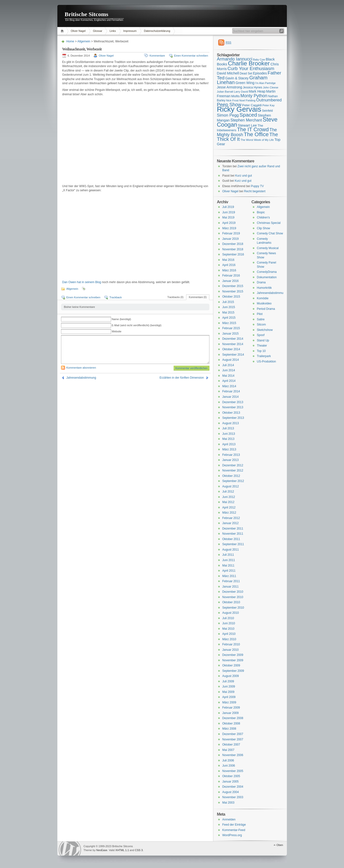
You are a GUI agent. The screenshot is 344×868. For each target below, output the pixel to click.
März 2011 (229, 576)
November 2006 (233, 755)
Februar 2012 (231, 518)
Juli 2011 (228, 555)
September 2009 (233, 671)
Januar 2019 (231, 239)
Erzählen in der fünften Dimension (182, 378)
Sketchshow (265, 330)
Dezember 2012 (233, 465)
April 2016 (229, 265)
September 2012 (233, 481)
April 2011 (229, 571)
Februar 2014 (231, 391)
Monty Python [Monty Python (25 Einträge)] (254, 96)
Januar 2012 (231, 523)
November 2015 (233, 291)
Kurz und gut (243, 176)
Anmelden (229, 820)
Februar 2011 (231, 581)
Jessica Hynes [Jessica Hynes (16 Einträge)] (253, 87)
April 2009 (229, 697)
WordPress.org (232, 835)
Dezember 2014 (233, 339)
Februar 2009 (231, 708)
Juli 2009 (228, 681)
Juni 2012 (229, 497)
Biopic (261, 212)
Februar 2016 (231, 276)
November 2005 (233, 771)
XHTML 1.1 (122, 850)
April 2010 (229, 634)
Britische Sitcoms (87, 14)
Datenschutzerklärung (157, 31)
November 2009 (233, 660)
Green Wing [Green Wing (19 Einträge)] (245, 83)
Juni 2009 (229, 687)
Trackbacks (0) (175, 297)
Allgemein (84, 41)
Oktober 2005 (231, 776)
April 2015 (229, 318)
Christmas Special (269, 223)
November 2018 (233, 249)
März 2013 (229, 449)
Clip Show (264, 228)
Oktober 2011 (231, 539)
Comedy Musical (268, 248)
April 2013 (229, 444)
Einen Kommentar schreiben (191, 56)
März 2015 (229, 323)
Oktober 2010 (231, 602)
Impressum (130, 31)
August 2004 (231, 792)
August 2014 (231, 360)
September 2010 (233, 608)
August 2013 (231, 423)
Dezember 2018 (233, 244)
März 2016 (229, 270)
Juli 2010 (228, 618)
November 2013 (233, 407)
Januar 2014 (231, 397)
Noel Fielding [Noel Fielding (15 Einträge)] (247, 100)
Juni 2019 (229, 212)
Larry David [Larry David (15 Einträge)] (241, 92)
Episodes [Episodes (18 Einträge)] (260, 73)
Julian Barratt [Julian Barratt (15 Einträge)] (225, 92)
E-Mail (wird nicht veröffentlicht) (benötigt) (137, 325)
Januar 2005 (231, 782)
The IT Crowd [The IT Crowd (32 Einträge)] (253, 130)
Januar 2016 (231, 281)
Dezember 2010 (233, 592)
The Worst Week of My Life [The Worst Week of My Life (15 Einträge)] (257, 140)
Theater (262, 346)
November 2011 (233, 534)
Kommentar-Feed (234, 830)
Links (113, 31)
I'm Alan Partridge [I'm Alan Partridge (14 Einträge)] (266, 83)
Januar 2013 (231, 460)
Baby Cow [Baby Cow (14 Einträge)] (259, 60)
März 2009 (229, 702)
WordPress (70, 849)
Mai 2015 (228, 313)
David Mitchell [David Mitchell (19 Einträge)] (228, 73)
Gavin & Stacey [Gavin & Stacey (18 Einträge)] (237, 78)
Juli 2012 (228, 492)
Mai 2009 (228, 692)
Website (117, 331)
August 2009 (231, 676)
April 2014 (229, 381)
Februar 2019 (231, 233)
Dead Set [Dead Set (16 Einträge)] (246, 73)
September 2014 (233, 355)
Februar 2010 (231, 644)
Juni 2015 (229, 307)
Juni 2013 (229, 434)
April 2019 (229, 223)
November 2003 (233, 797)
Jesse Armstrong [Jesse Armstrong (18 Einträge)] (230, 87)
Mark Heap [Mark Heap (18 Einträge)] (257, 91)
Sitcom (261, 325)
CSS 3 (139, 850)
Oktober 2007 (231, 745)
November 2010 (233, 597)
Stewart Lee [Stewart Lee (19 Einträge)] (247, 125)
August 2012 (231, 486)
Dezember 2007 (233, 734)
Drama (261, 282)
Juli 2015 (228, 302)
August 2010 (231, 613)
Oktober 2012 (231, 476)
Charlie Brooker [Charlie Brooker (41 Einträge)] (249, 63)
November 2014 (233, 344)
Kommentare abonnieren (81, 368)
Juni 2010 (229, 623)
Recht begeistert (255, 191)
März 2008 (229, 729)
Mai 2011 (228, 566)
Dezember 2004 (233, 787)
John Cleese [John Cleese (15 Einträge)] (271, 87)
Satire (261, 319)
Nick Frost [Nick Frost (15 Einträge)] (232, 100)
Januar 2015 (231, 334)
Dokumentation (267, 277)
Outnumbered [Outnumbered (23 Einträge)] (269, 100)
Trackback (115, 297)
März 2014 (229, 386)
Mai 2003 (228, 803)
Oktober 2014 (231, 349)
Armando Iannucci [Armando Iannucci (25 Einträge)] (235, 59)
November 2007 (233, 739)
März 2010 (229, 639)
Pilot (260, 314)
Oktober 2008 (231, 723)
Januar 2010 (231, 650)
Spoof (261, 335)
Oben (280, 845)
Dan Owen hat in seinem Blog (82, 282)
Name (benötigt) (121, 319)
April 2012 (229, 507)
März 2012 (229, 513)
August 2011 (231, 550)
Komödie (263, 298)
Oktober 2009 (231, 665)
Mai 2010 (228, 629)
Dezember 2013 (233, 402)
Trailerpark (264, 356)
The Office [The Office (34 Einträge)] (256, 134)
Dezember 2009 (233, 655)
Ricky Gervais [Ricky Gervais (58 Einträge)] (239, 109)
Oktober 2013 (231, 413)
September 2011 (233, 544)
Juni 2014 (229, 370)
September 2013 (233, 418)
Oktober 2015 (231, 297)
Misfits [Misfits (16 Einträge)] (236, 96)
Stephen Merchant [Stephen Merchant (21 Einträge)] (246, 120)
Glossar (98, 31)
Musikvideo (264, 303)
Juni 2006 (229, 766)
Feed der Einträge (234, 825)
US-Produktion (267, 362)
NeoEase (102, 850)
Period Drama (266, 309)
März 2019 (229, 228)
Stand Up (263, 340)
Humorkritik (264, 288)
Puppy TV (257, 186)
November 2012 (233, 470)
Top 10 (261, 351)
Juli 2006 (228, 760)
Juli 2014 (228, 365)
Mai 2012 (228, 502)
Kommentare (157, 56)
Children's (263, 217)
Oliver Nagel (78, 31)
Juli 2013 (228, 428)
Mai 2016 (228, 260)
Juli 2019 (228, 207)
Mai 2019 (228, 217)
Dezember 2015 (233, 286)
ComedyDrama (267, 272)
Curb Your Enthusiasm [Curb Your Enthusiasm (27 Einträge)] (251, 68)
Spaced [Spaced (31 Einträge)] (248, 115)
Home (63, 31)
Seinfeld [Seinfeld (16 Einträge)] (267, 111)
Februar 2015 (231, 328)
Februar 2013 (231, 455)
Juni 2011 (229, 560)
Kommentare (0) (198, 297)
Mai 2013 (228, 439)
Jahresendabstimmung (81, 378)
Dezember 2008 (233, 718)
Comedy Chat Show (270, 233)
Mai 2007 (228, 750)
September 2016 (233, 254)
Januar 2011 (231, 587)
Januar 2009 (231, 713)
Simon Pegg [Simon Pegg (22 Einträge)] (228, 115)
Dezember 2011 (233, 529)
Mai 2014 (228, 376)
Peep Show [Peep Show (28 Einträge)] (229, 105)
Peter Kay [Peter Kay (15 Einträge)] (268, 105)
